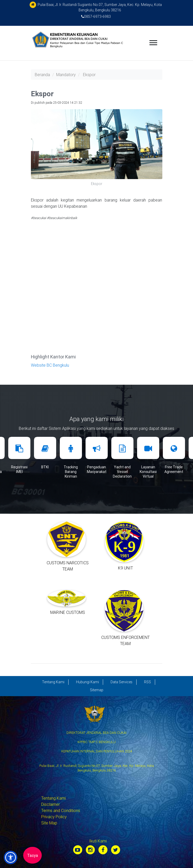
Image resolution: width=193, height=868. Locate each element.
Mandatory (66, 75)
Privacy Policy (54, 817)
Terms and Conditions (61, 810)
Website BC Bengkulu (50, 365)
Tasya (32, 855)
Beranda (42, 75)
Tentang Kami (53, 798)
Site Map (49, 823)
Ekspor (89, 75)
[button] (11, 857)
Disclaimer (51, 804)
